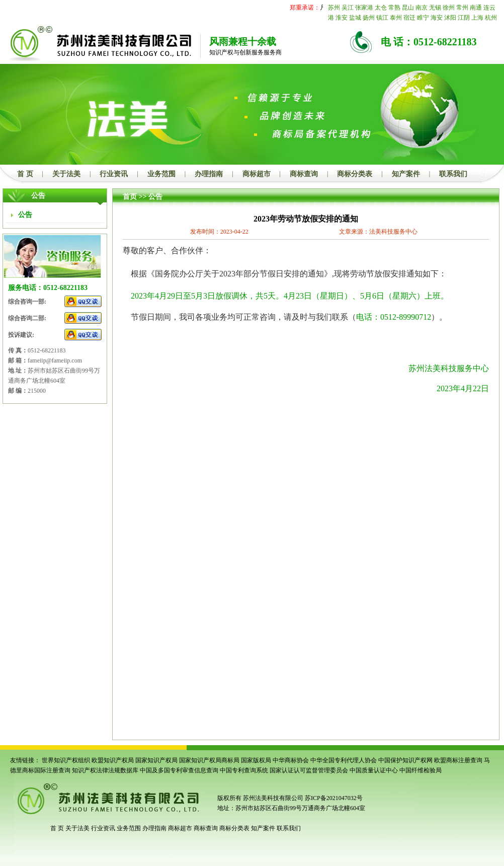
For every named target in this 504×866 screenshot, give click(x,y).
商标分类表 (355, 174)
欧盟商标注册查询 (458, 760)
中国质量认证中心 (374, 770)
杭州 (491, 18)
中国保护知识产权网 (405, 760)
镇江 (382, 18)
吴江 (348, 8)
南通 (476, 8)
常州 (462, 8)
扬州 (369, 18)
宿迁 (409, 18)
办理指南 (209, 174)
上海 (477, 18)
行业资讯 (114, 174)
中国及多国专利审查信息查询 (179, 770)
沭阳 (450, 18)
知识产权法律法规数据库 (105, 770)
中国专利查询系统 (244, 770)
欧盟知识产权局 (113, 760)
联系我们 (453, 174)
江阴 (464, 18)
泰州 (396, 18)
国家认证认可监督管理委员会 (309, 770)
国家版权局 (256, 760)
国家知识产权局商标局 (209, 760)
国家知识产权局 (156, 760)
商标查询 (304, 174)
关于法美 (66, 174)
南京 (422, 8)
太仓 (381, 8)
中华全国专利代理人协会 (344, 760)
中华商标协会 (291, 760)
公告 (155, 197)
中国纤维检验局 (421, 770)
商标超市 (257, 174)
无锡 (435, 8)
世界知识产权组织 (66, 760)
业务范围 (161, 174)
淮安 (342, 18)
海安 (437, 18)
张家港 (364, 8)
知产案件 (406, 174)
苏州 (334, 8)
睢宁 (423, 18)
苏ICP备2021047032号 (334, 798)
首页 (130, 197)
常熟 (394, 8)
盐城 (355, 18)
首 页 (25, 174)
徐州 (449, 8)
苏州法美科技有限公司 (272, 798)
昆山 (408, 8)
